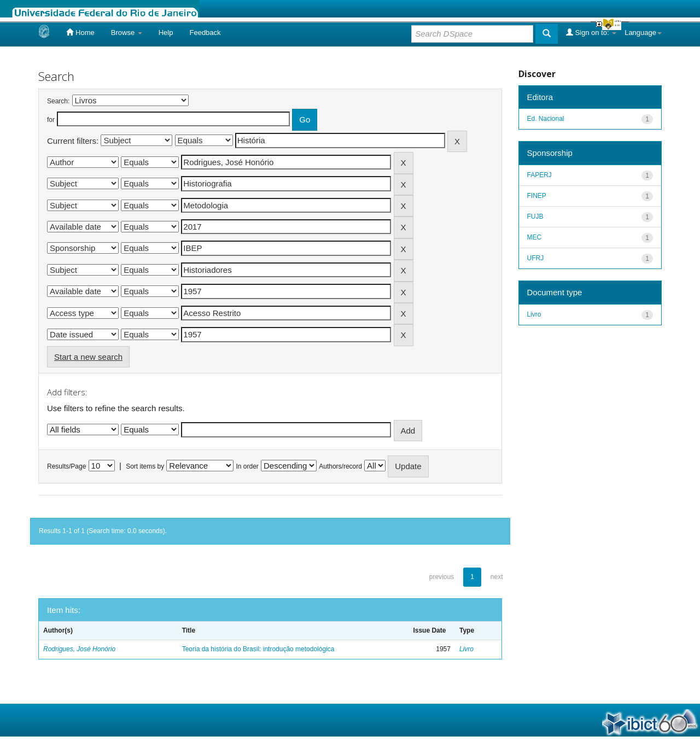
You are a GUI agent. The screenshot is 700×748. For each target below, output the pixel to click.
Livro (466, 649)
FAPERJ (539, 175)
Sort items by (145, 466)
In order (247, 466)
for (51, 120)
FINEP (537, 196)
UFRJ (536, 258)
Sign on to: (591, 32)
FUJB (535, 217)
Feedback (205, 33)
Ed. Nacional (546, 119)
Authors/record (340, 466)
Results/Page (66, 466)
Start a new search (88, 357)
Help (166, 33)
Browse (127, 33)
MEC (535, 237)
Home (80, 32)
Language (643, 33)
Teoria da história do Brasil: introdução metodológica (258, 649)
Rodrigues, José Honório (79, 649)
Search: (58, 101)
